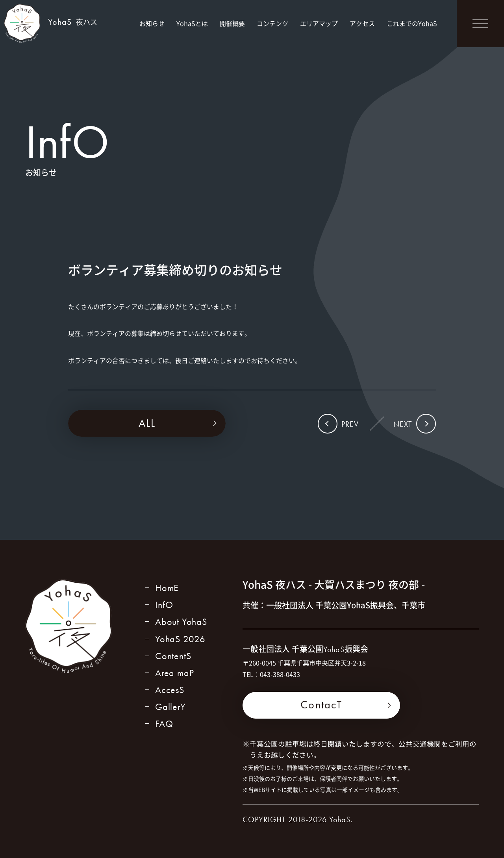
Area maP (174, 673)
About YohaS (181, 622)
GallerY (170, 707)
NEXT (403, 424)
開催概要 (232, 23)
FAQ (164, 724)
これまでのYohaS (412, 23)
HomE (167, 588)
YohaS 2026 (180, 639)
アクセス (362, 23)
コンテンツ (272, 23)
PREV (350, 424)
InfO (164, 605)
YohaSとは (192, 23)
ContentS (173, 656)
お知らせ (152, 23)
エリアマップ (319, 23)
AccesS (170, 690)
